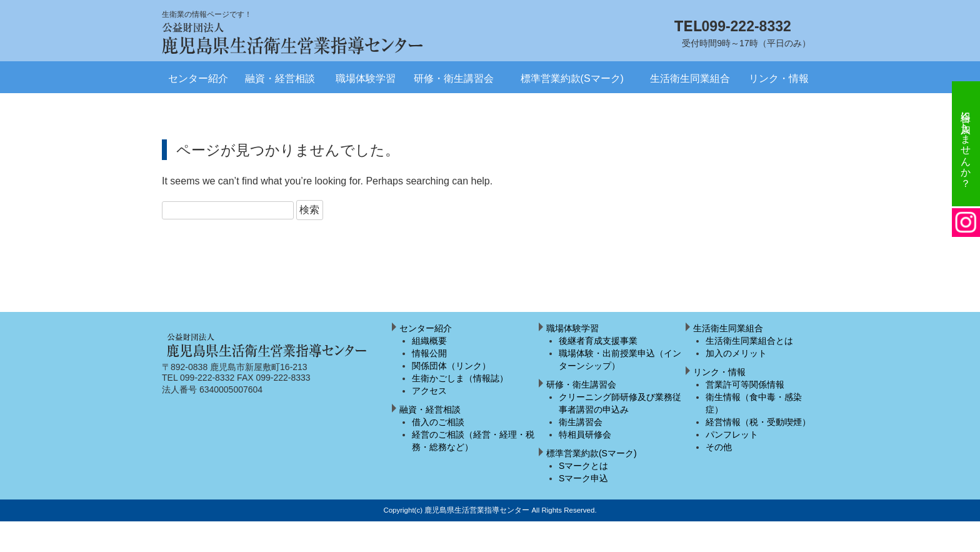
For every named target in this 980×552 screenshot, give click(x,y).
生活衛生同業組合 (690, 78)
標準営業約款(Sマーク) (572, 78)
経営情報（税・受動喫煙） (758, 422)
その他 (719, 447)
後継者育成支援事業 (598, 341)
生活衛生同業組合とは (749, 341)
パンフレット (732, 434)
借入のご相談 (438, 422)
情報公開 (429, 353)
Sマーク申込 (583, 478)
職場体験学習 (366, 78)
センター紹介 (198, 78)
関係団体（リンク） (451, 366)
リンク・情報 (779, 78)
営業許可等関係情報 (745, 384)
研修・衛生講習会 (454, 78)
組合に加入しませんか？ (966, 144)
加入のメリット (736, 353)
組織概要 (429, 341)
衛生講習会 (581, 422)
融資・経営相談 (280, 78)
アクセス (429, 391)
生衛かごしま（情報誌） (460, 378)
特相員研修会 (585, 434)
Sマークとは (583, 466)
